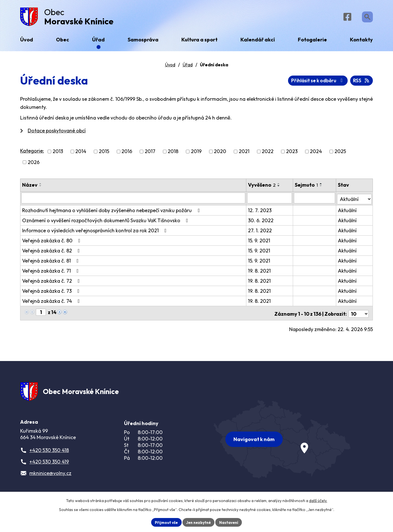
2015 (104, 153)
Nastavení (230, 522)
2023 (292, 153)
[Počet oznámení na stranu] (359, 313)
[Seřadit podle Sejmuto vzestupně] (322, 186)
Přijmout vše (165, 522)
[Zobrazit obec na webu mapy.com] (282, 439)
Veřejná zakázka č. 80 (52, 241)
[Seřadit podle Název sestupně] (41, 188)
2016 (127, 153)
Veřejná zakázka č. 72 (52, 282)
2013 (58, 153)
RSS (295, 83)
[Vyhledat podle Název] (133, 200)
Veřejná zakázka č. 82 (52, 251)
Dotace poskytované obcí (57, 133)
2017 (150, 153)
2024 (316, 153)
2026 (34, 164)
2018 (173, 153)
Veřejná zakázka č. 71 (52, 272)
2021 (244, 153)
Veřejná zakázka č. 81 (52, 262)
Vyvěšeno (262, 187)
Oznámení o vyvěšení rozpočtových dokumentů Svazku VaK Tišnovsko (106, 221)
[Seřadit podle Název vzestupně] (41, 186)
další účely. (318, 500)
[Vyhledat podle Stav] (355, 200)
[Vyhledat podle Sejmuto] (315, 200)
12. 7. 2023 (260, 211)
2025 (340, 153)
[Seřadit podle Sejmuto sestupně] (322, 188)
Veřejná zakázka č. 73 (52, 292)
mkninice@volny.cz (50, 475)
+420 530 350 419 (49, 463)
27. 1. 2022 (260, 231)
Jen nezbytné (198, 522)
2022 (268, 153)
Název (30, 187)
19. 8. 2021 (260, 272)
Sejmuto (307, 187)
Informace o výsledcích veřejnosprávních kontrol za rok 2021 (95, 231)
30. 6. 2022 (261, 221)
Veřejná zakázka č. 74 (52, 302)
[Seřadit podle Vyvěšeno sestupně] (279, 188)
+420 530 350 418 (49, 452)
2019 (196, 153)
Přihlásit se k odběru (341, 83)
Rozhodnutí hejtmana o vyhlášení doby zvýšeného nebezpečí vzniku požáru (112, 211)
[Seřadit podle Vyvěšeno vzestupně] (279, 186)
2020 (220, 153)
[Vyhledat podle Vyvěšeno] (270, 200)
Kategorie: (32, 153)
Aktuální (348, 211)
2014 (81, 153)
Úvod (170, 67)
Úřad (188, 67)
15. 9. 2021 (259, 241)
